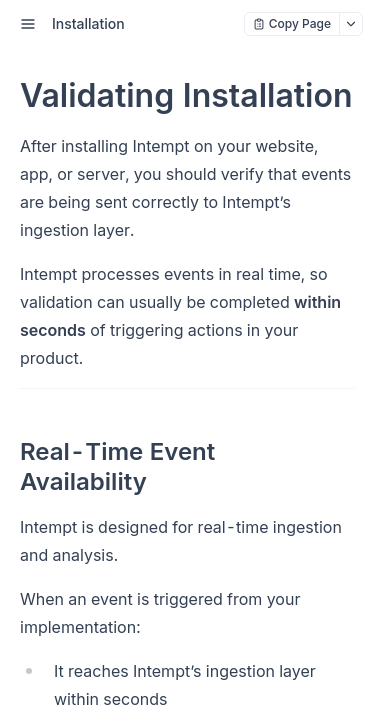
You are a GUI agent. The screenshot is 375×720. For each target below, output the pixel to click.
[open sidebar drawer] (28, 24)
